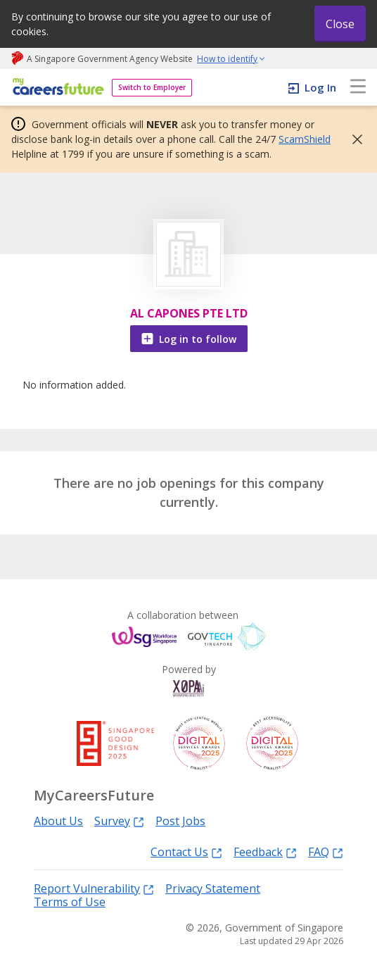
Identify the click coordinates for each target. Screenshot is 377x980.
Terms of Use (70, 902)
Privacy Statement (213, 888)
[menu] (358, 87)
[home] (56, 88)
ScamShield (305, 139)
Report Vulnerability (94, 888)
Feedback (265, 852)
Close (340, 24)
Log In (320, 87)
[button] (353, 139)
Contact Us (186, 852)
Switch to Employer (152, 87)
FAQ (326, 852)
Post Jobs (180, 821)
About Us (58, 821)
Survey (119, 821)
